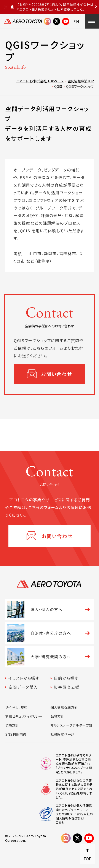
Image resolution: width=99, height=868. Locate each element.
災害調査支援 (67, 687)
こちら (60, 822)
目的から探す (66, 678)
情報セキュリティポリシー (24, 716)
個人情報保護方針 (64, 707)
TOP (87, 859)
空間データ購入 (23, 687)
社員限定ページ (62, 734)
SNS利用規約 (16, 734)
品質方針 (57, 716)
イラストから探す (24, 678)
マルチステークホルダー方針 (72, 725)
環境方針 (12, 725)
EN (76, 21)
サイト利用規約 (16, 707)
